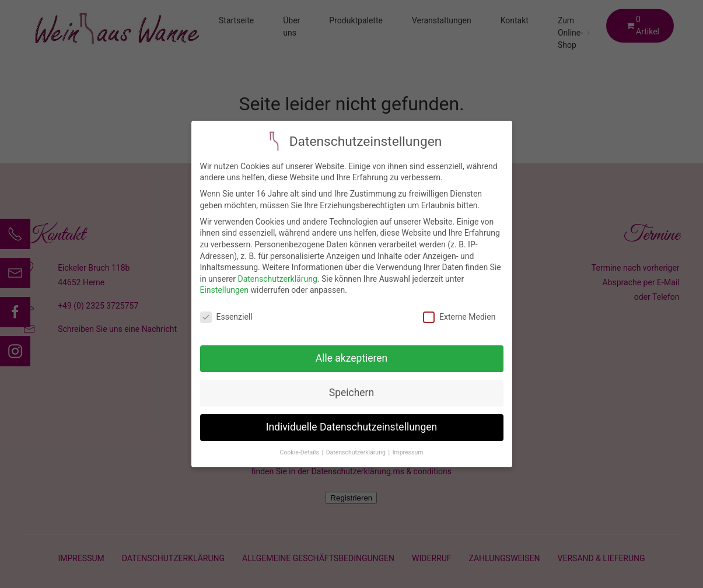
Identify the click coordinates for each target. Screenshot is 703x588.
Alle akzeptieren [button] (352, 352)
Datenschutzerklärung (277, 273)
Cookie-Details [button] (300, 447)
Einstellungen (225, 285)
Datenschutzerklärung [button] (357, 447)
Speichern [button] (351, 387)
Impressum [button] (408, 447)
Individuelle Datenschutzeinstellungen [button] (351, 421)
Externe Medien (459, 311)
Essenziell (226, 311)
